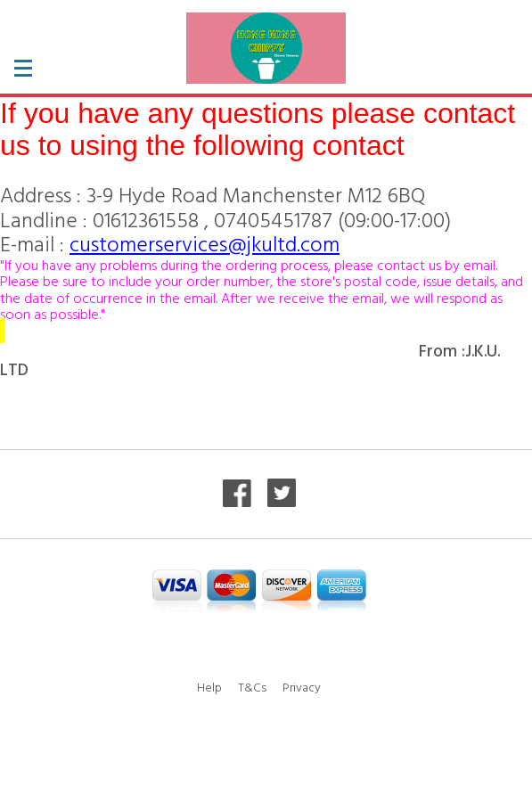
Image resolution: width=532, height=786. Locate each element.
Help (209, 687)
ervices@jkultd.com (251, 243)
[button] (57, 74)
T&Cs (252, 687)
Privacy (302, 687)
